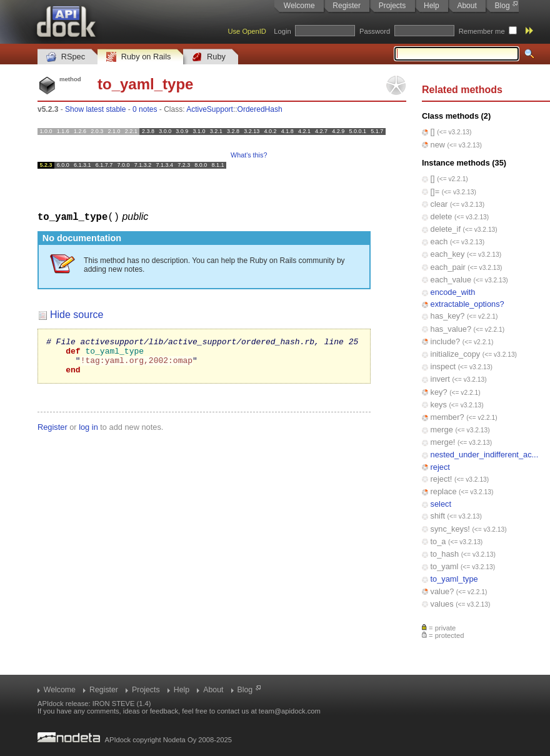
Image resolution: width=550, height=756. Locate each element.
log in (88, 434)
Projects (392, 6)
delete (442, 216)
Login (282, 31)
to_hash (445, 554)
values (442, 604)
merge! (443, 442)
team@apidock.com (290, 711)
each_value (451, 280)
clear (439, 204)
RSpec (66, 57)
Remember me (482, 31)
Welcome (299, 6)
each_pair (448, 267)
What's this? (249, 155)
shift (438, 516)
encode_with (453, 292)
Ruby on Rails (138, 57)
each (439, 241)
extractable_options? (467, 304)
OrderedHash (260, 109)
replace (444, 491)
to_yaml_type (454, 579)
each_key (448, 254)
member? (447, 417)
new (438, 145)
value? (442, 591)
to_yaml (445, 566)
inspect (443, 366)
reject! (442, 479)
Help (432, 6)
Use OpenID (247, 31)
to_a (438, 541)
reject (440, 467)
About (467, 6)
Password (375, 31)
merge (442, 430)
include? (446, 341)
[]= (435, 191)
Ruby (209, 57)
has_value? (451, 329)
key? (439, 392)
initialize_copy (456, 354)
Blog (502, 6)
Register (347, 6)
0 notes (145, 109)
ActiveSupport (210, 109)
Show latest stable (95, 109)
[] (433, 132)
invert (440, 379)
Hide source (77, 314)
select (441, 504)
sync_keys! (450, 529)
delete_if (446, 229)
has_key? (448, 316)
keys (439, 405)
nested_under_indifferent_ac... (485, 455)
